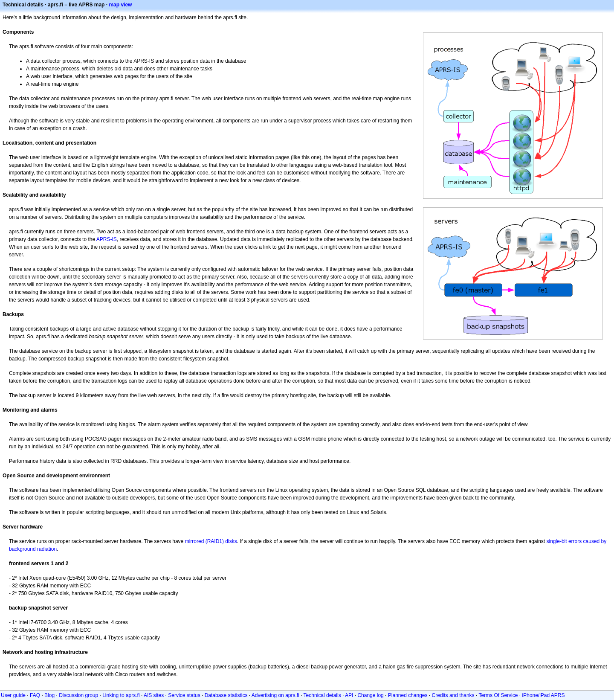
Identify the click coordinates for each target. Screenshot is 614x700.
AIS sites (154, 695)
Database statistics (226, 695)
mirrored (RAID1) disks (211, 541)
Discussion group (78, 695)
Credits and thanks (453, 695)
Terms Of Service (498, 695)
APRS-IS (107, 239)
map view (120, 5)
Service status (184, 695)
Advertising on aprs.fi (275, 695)
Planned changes (408, 695)
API (349, 695)
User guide (13, 695)
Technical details (322, 695)
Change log (370, 695)
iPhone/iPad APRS (543, 695)
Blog (49, 695)
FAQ (35, 695)
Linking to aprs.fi (121, 695)
